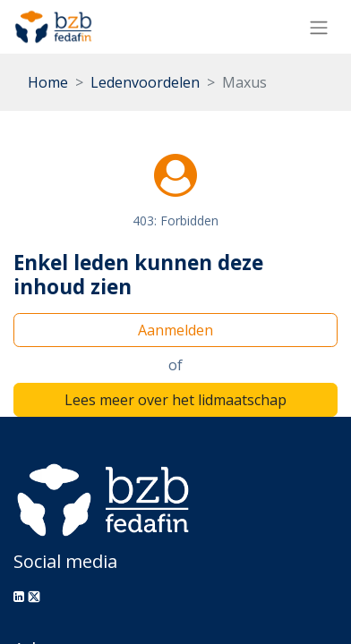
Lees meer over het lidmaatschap (175, 400)
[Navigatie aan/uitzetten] (319, 27)
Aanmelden (175, 330)
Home (48, 82)
